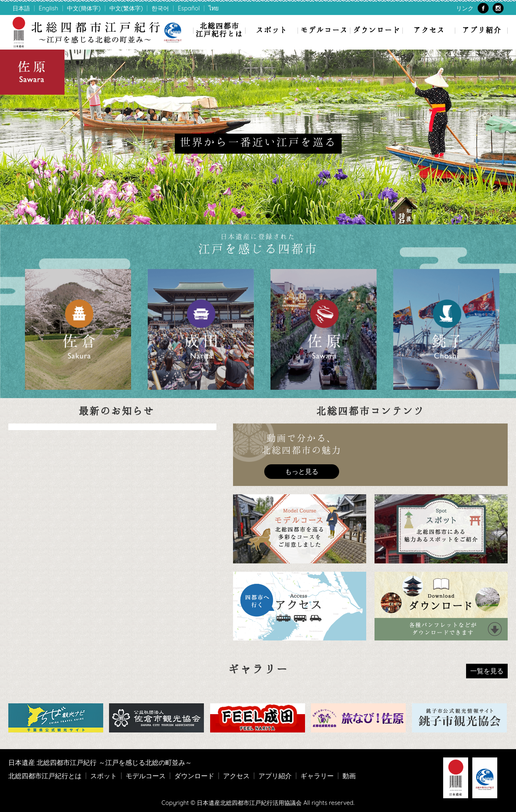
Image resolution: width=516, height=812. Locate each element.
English (48, 8)
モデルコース (324, 30)
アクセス (429, 30)
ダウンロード (377, 30)
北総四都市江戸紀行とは (219, 30)
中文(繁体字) (126, 8)
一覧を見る (487, 671)
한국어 (160, 8)
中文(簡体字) (84, 8)
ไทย (213, 8)
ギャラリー (317, 776)
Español (189, 8)
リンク (465, 8)
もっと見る (302, 471)
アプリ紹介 (482, 30)
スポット (272, 30)
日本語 (21, 8)
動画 (349, 776)
